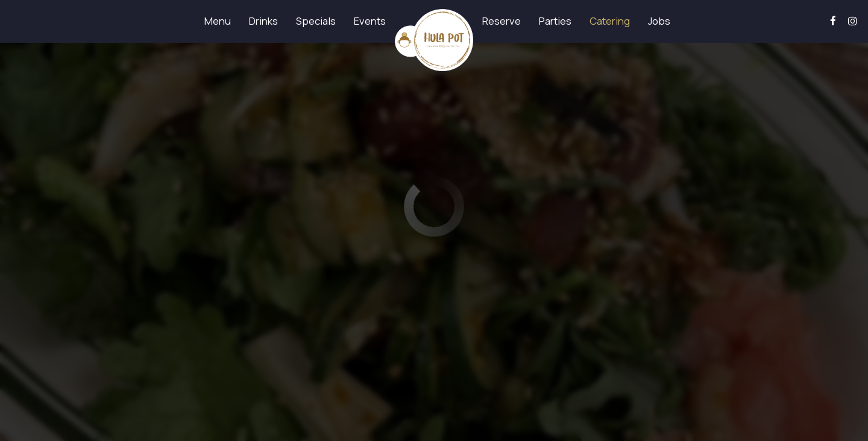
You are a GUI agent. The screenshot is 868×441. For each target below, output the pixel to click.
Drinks (263, 21)
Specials (316, 21)
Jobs (659, 21)
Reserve (502, 21)
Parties (555, 21)
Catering (610, 21)
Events (370, 21)
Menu (218, 21)
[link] (434, 40)
